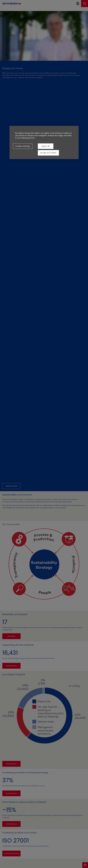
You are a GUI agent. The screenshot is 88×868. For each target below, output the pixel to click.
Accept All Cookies (48, 153)
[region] (44, 143)
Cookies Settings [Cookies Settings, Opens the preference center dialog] (23, 146)
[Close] (75, 129)
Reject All (46, 146)
